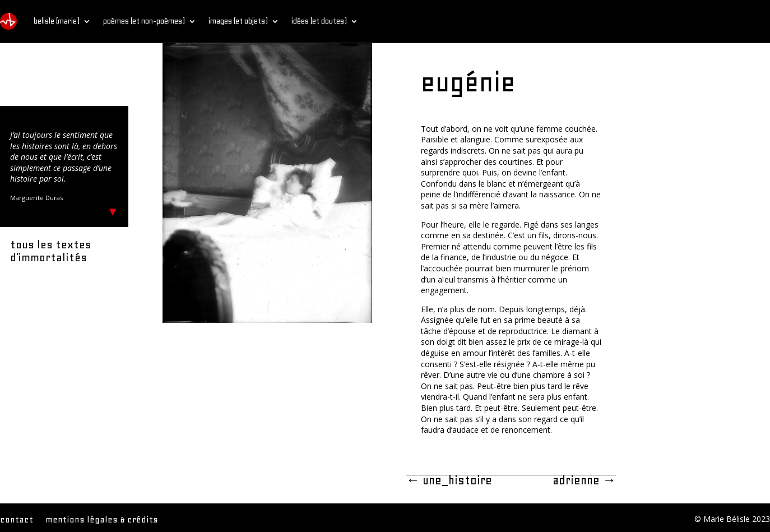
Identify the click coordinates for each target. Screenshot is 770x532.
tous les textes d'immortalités (51, 251)
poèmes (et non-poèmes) (144, 21)
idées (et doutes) (319, 21)
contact (17, 520)
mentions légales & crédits (102, 520)
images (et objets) (238, 21)
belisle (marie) (57, 21)
